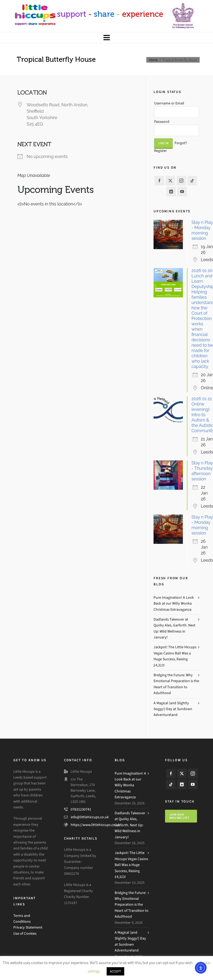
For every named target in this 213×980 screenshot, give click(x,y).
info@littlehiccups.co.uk (90, 817)
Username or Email (169, 103)
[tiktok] (192, 181)
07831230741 (81, 809)
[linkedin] (171, 192)
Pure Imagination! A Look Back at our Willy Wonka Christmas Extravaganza (174, 604)
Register (160, 151)
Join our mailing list (179, 816)
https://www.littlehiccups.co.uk (95, 825)
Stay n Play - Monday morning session (202, 230)
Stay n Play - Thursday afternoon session (202, 471)
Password (162, 122)
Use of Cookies (25, 934)
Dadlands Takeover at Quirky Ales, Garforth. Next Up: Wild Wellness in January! (174, 628)
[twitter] (170, 181)
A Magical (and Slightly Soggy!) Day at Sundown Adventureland (173, 709)
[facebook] (159, 181)
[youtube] (182, 192)
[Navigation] (107, 38)
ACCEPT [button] (115, 971)
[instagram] (181, 181)
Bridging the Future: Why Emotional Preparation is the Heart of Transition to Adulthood (176, 684)
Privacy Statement (28, 927)
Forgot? (181, 143)
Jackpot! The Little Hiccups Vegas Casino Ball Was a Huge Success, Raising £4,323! (175, 656)
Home (153, 60)
